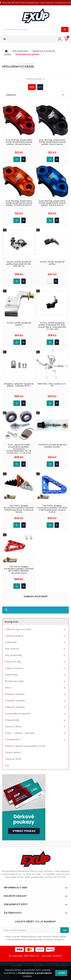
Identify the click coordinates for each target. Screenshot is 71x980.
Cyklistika (11, 642)
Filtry (8, 688)
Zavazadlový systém (18, 714)
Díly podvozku (14, 655)
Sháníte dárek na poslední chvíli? (26, 746)
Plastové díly (13, 662)
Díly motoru (12, 649)
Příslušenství (13, 739)
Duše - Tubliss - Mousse (20, 733)
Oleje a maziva (14, 668)
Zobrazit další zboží (36, 596)
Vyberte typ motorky (18, 629)
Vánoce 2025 (13, 759)
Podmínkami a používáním (35, 973)
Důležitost (35, 95)
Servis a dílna (13, 726)
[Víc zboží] (32, 30)
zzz (7, 765)
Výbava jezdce (14, 636)
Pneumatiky (12, 720)
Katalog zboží (11, 622)
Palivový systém (15, 707)
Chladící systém (15, 701)
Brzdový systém (15, 694)
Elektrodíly (12, 675)
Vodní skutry (13, 752)
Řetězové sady (14, 681)
